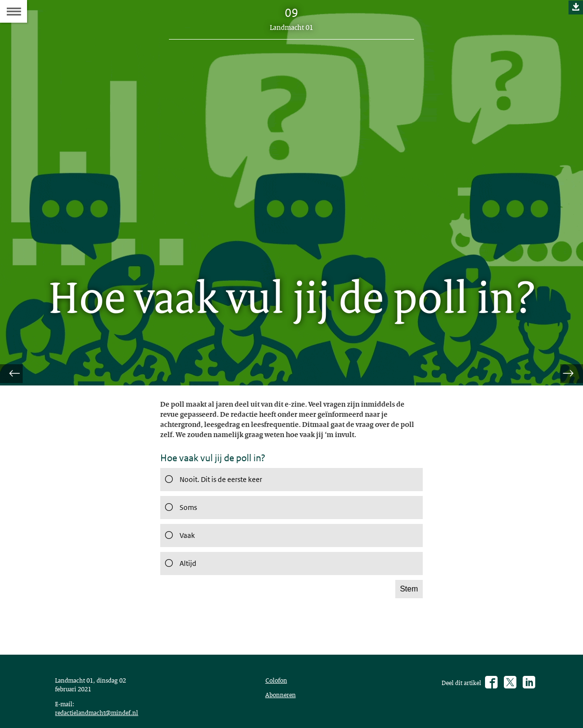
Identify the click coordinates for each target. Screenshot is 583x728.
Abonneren (283, 713)
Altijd (179, 572)
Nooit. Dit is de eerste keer (217, 488)
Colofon (278, 697)
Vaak (179, 544)
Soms (180, 516)
